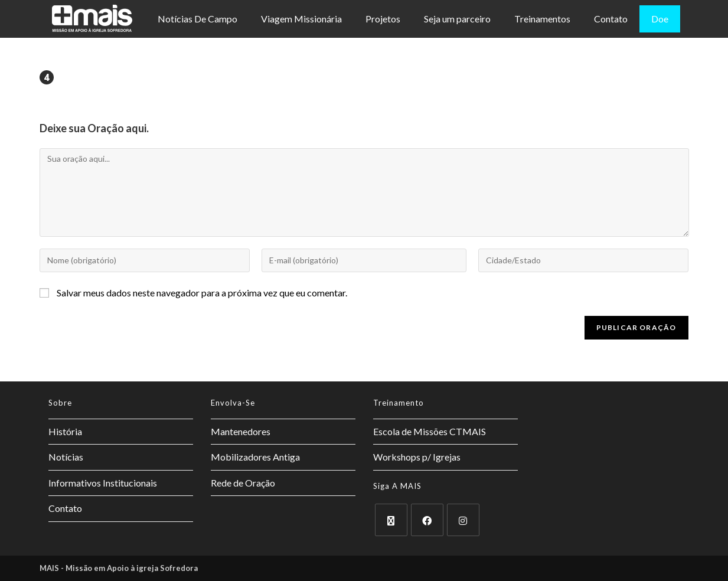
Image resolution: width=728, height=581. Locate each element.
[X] (391, 520)
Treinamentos (542, 19)
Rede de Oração (243, 483)
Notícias (66, 457)
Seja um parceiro (457, 19)
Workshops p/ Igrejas (417, 457)
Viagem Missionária (301, 19)
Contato (611, 19)
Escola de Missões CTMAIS (430, 431)
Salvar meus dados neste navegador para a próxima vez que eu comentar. (202, 293)
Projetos (383, 19)
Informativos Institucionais (103, 483)
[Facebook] (427, 520)
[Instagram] (463, 520)
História (65, 431)
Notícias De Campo (197, 19)
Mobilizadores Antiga (255, 457)
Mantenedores (241, 431)
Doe (660, 19)
